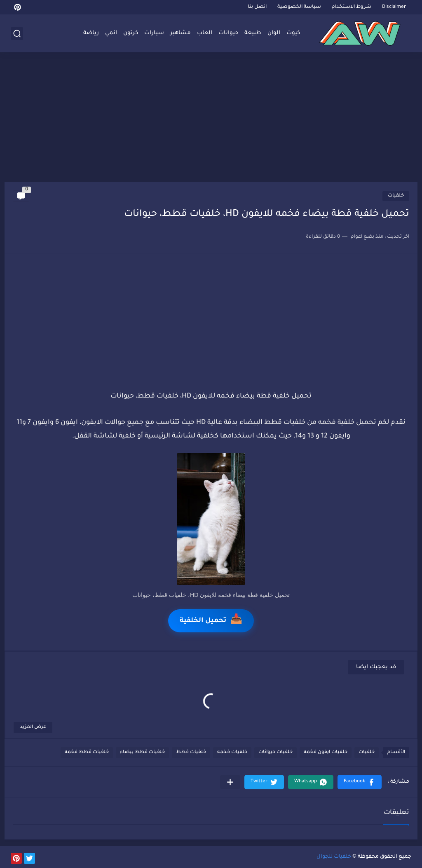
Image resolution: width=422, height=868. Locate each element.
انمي (111, 33)
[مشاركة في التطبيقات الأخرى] (230, 782)
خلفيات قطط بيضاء (142, 752)
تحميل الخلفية (211, 621)
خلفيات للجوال (334, 857)
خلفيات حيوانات (275, 752)
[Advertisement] (211, 118)
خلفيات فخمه (232, 752)
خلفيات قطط (191, 752)
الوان (274, 33)
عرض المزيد (33, 727)
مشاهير (181, 33)
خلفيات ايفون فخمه (326, 752)
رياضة (91, 33)
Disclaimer (394, 7)
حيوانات (228, 33)
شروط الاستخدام (352, 7)
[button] (360, 782)
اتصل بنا (257, 7)
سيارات (154, 33)
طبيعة (253, 33)
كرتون (131, 33)
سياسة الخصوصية (299, 7)
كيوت (293, 33)
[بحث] (17, 34)
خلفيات (396, 196)
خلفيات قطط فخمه (87, 752)
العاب (205, 33)
